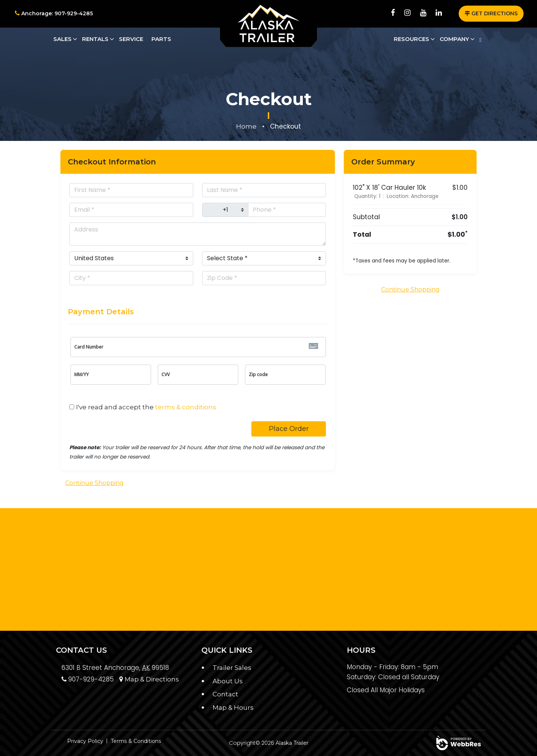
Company (454, 39)
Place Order (289, 429)
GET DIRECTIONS (491, 13)
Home (246, 126)
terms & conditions (186, 407)
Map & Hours (233, 708)
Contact (225, 694)
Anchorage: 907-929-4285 (54, 13)
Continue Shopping (95, 483)
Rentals (95, 39)
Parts (161, 39)
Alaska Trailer (292, 743)
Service (131, 39)
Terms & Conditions (136, 741)
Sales (62, 39)
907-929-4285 (88, 679)
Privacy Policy (85, 741)
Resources (412, 39)
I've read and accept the (146, 407)
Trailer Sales (232, 668)
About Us (228, 681)
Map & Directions (149, 679)
